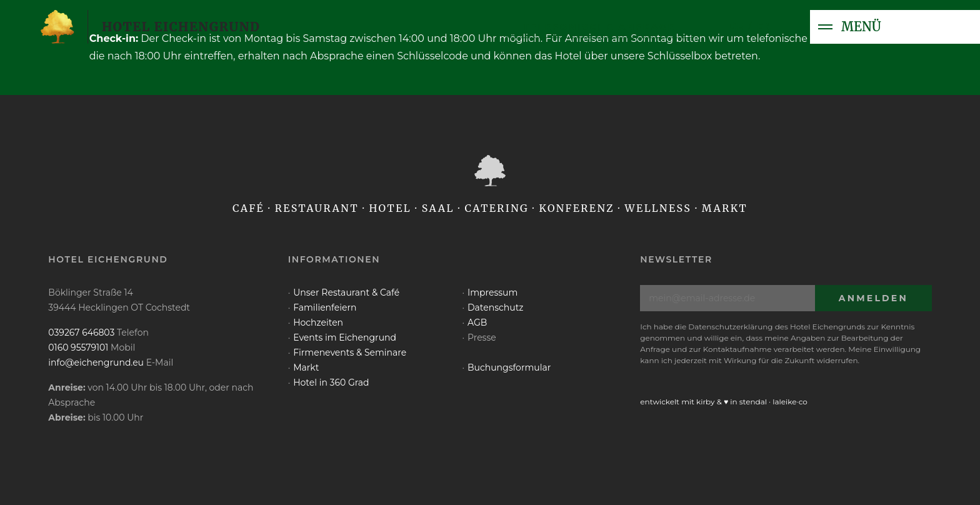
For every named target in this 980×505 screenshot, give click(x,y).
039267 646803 (81, 332)
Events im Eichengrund (345, 337)
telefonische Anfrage (599, 27)
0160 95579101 (78, 347)
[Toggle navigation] (825, 27)
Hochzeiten (318, 322)
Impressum (492, 292)
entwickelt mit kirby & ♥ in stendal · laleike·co (724, 402)
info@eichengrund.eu (96, 362)
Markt (306, 367)
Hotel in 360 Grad (331, 382)
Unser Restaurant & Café (346, 292)
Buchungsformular (509, 367)
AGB (477, 322)
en (764, 27)
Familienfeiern (325, 307)
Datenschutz (495, 307)
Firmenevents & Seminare (350, 352)
